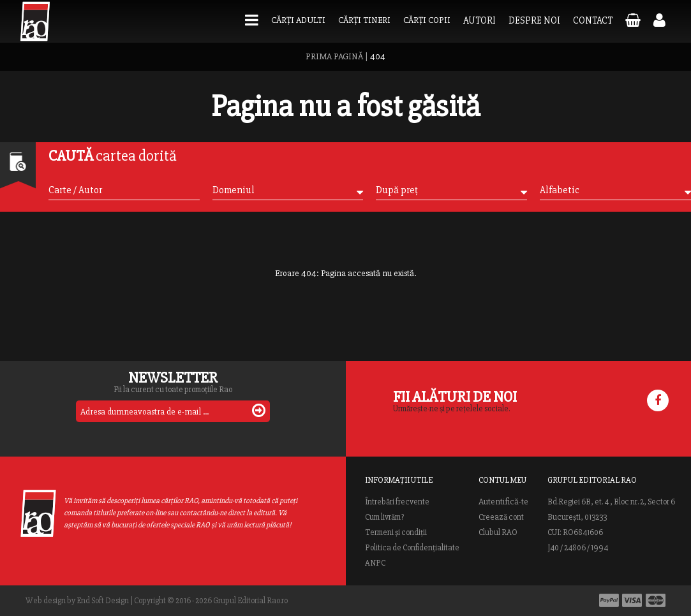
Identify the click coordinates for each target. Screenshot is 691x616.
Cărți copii (427, 20)
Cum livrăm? (384, 517)
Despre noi (534, 20)
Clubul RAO (498, 532)
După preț (451, 190)
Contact (593, 20)
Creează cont (501, 517)
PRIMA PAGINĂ (334, 56)
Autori (479, 20)
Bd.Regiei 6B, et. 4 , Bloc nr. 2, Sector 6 (611, 502)
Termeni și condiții (396, 532)
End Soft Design (103, 601)
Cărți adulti (298, 20)
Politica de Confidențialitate (412, 548)
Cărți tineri (364, 20)
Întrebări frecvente (397, 502)
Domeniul (288, 190)
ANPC (375, 563)
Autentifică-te (503, 502)
